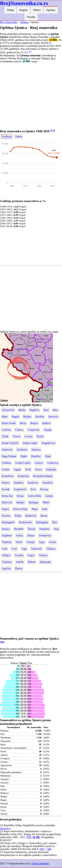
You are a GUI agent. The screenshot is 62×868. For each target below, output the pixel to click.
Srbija (10, 10)
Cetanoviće (34, 430)
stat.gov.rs (5, 828)
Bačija (22, 410)
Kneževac (33, 483)
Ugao (42, 542)
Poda (45, 509)
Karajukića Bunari (43, 476)
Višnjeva (51, 549)
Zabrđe (20, 562)
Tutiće (19, 542)
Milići (46, 502)
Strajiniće (44, 529)
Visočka (19, 555)
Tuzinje (31, 542)
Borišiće (40, 417)
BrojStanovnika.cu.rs (24, 3)
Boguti (16, 417)
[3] (30, 52)
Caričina (6, 430)
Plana (35, 509)
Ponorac (6, 516)
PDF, (33, 837)
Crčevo (17, 436)
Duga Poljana (9, 456)
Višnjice (6, 555)
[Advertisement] (31, 97)
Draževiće (7, 450)
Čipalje (48, 430)
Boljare (27, 417)
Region (23, 10)
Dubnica (36, 450)
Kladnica (19, 483)
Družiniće (22, 450)
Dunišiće (36, 456)
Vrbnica (43, 555)
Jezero (38, 469)
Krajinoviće (20, 489)
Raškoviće (31, 516)
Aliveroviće (8, 410)
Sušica (20, 535)
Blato (5, 417)
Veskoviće (37, 549)
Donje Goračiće (10, 443)
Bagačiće (34, 410)
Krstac (20, 496)
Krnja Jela (7, 496)
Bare (46, 410)
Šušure (31, 535)
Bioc (55, 410)
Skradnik (19, 529)
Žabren (32, 562)
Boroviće (53, 417)
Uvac (14, 549)
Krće (33, 489)
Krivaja (44, 489)
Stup (56, 529)
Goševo (39, 463)
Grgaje (17, 469)
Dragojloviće (48, 443)
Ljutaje (49, 496)
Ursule (52, 542)
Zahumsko (45, 562)
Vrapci (31, 555)
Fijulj (48, 456)
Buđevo (47, 423)
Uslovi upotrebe (40, 863)
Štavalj (31, 529)
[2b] (2, 642)
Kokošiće (47, 483)
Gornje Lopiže (23, 463)
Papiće (5, 509)
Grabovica (53, 463)
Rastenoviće (25, 522)
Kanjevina (23, 476)
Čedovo (19, 430)
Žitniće (19, 569)
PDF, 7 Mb (45, 849)
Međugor (34, 502)
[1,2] (53, 130)
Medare (20, 502)
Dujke (24, 456)
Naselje (31, 17)
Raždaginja (42, 522)
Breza (23, 423)
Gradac (6, 469)
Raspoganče (8, 522)
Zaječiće (6, 569)
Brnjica (34, 423)
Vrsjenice (7, 562)
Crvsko (28, 436)
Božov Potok (9, 423)
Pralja (18, 516)
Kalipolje (51, 469)
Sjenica (18, 379)
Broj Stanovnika (9, 22)
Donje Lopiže (30, 443)
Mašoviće (7, 502)
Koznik (6, 489)
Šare (55, 522)
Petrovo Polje (20, 509)
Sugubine (7, 535)
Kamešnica (8, 476)
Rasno (44, 516)
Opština (51, 10)
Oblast (37, 10)
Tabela (19, 136)
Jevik (28, 469)
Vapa (24, 549)
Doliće (40, 436)
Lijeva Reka (35, 496)
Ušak (5, 549)
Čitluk (5, 436)
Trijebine (7, 542)
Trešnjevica (45, 535)
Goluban (6, 463)
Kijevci (6, 483)
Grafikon (7, 136)
